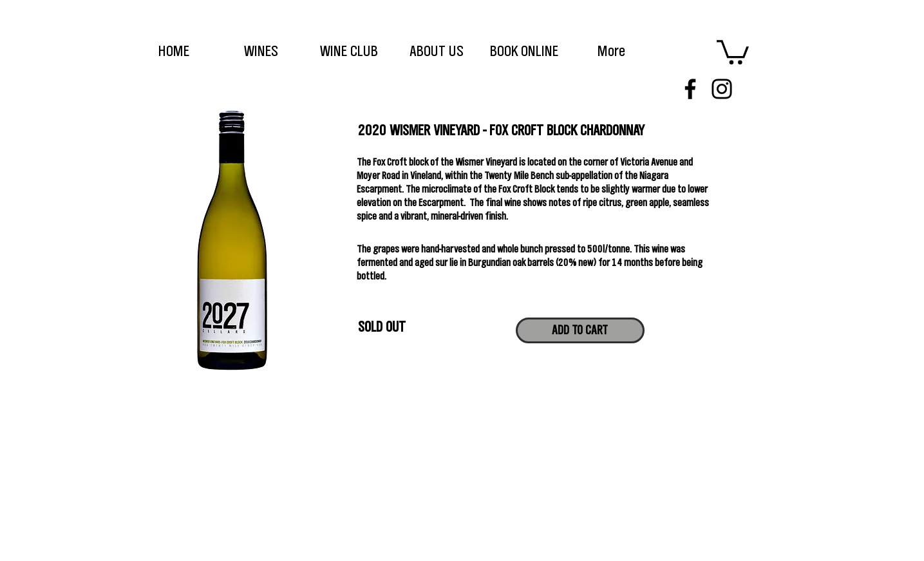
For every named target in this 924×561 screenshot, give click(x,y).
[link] (733, 51)
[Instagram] (722, 89)
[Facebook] (690, 89)
